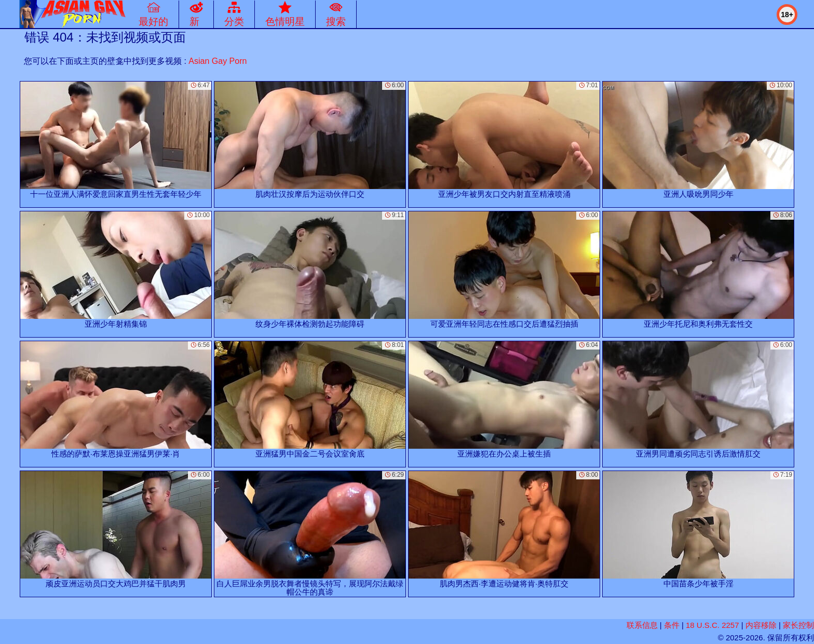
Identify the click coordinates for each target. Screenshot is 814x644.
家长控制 (798, 625)
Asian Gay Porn (218, 61)
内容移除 (761, 625)
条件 (672, 625)
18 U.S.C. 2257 (713, 625)
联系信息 (642, 625)
